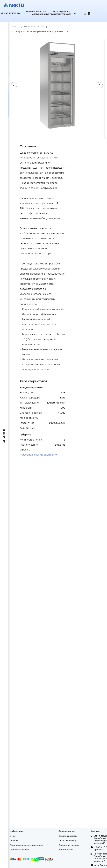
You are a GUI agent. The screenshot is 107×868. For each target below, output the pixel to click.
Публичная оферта (20, 850)
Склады (14, 841)
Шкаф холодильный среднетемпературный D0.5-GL (42, 31)
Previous (14, 85)
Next (100, 85)
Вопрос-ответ (66, 850)
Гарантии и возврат (68, 841)
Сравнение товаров (69, 845)
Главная (15, 27)
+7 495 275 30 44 (10, 13)
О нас (13, 836)
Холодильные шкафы (36, 27)
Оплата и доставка (68, 836)
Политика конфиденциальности (26, 845)
